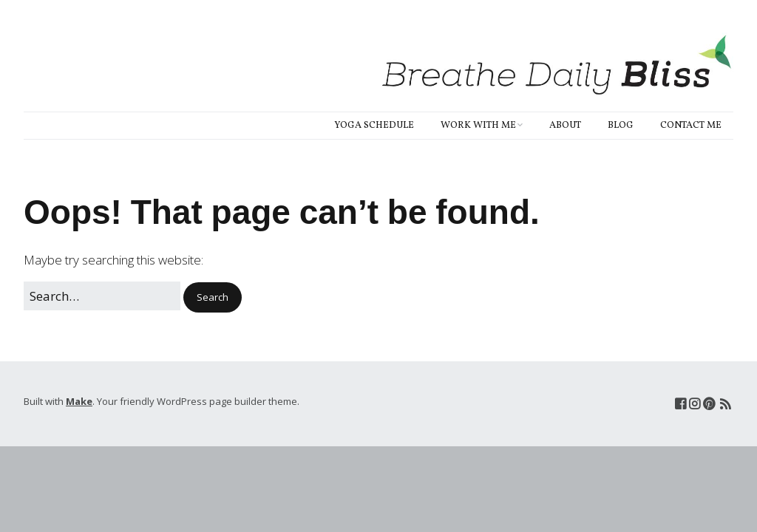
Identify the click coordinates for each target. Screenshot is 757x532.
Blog (621, 126)
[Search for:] (102, 296)
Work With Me (478, 126)
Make (79, 401)
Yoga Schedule (374, 126)
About (565, 126)
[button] (213, 297)
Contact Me (691, 126)
